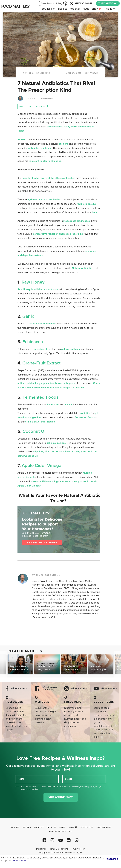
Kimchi (69, 405)
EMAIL (69, 779)
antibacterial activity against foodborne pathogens (46, 383)
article (28, 73)
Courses (47, 9)
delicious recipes (56, 443)
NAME (21, 779)
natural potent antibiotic (42, 324)
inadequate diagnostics (77, 221)
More (109, 9)
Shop (96, 9)
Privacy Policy (78, 849)
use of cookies (19, 861)
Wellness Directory (61, 831)
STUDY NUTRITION (108, 3)
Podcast (75, 9)
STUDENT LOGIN (81, 3)
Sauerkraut (53, 405)
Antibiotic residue (87, 204)
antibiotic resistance (40, 148)
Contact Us (87, 827)
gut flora (64, 144)
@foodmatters (19, 688)
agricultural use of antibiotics (44, 199)
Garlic (28, 316)
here (95, 212)
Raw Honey (33, 282)
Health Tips (42, 73)
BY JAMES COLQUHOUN (46, 575)
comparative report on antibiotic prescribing (58, 234)
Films (86, 9)
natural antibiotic (71, 349)
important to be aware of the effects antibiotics (49, 178)
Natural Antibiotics (83, 268)
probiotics (85, 413)
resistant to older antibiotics (45, 161)
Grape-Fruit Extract (42, 363)
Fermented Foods (41, 397)
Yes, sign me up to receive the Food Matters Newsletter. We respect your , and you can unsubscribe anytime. (63, 788)
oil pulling (39, 452)
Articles (52, 827)
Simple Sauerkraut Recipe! (40, 422)
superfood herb (43, 349)
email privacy (89, 787)
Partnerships (104, 827)
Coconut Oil (35, 431)
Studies (22, 140)
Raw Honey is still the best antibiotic (38, 289)
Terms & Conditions (59, 849)
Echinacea (33, 342)
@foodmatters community (50, 689)
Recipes (63, 9)
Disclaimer (41, 849)
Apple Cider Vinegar (42, 466)
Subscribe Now (61, 797)
